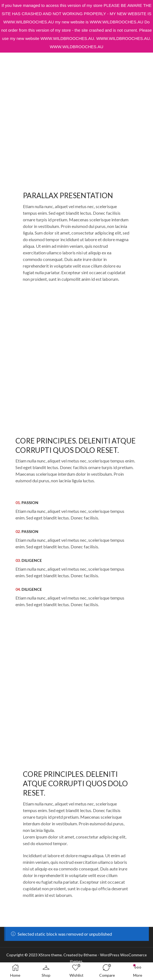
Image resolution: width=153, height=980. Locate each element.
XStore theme (50, 955)
